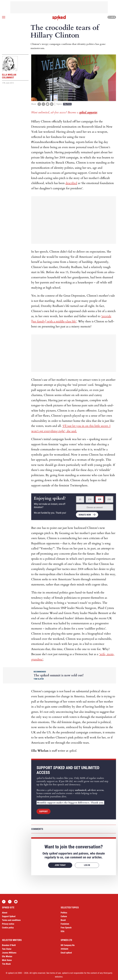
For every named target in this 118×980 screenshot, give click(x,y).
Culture (64, 916)
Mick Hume (7, 960)
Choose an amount (95, 507)
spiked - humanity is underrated (59, 18)
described (71, 183)
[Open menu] (4, 17)
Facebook (4, 902)
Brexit (63, 920)
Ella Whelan (7, 956)
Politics (67, 104)
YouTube (16, 902)
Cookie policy (8, 928)
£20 (100, 499)
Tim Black (6, 964)
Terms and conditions (11, 920)
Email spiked (66, 953)
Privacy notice (8, 924)
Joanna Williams (9, 953)
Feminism (65, 924)
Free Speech (66, 928)
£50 (109, 499)
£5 (80, 499)
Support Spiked (9, 916)
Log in (111, 17)
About (5, 913)
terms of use (56, 973)
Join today (60, 865)
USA (63, 931)
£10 (90, 499)
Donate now (85, 515)
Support (44, 811)
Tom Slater (7, 949)
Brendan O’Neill (9, 945)
